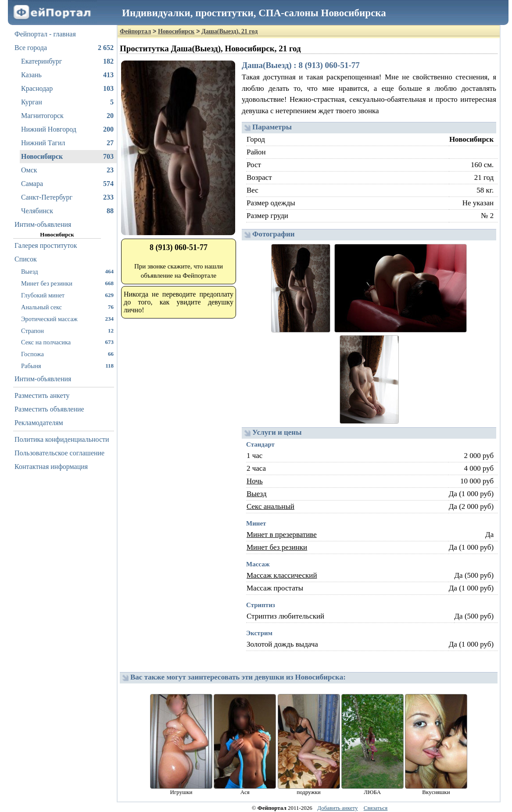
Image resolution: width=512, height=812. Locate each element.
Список (26, 259)
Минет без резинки (67, 283)
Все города (64, 48)
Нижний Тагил (67, 143)
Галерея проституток (46, 245)
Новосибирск (67, 157)
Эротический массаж (67, 319)
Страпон (67, 331)
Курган (67, 102)
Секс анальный (270, 506)
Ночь (255, 481)
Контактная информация (51, 467)
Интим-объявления (43, 224)
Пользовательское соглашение (59, 453)
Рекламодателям (39, 423)
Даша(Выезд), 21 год (229, 31)
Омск (67, 170)
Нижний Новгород (67, 129)
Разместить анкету (42, 395)
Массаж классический (282, 575)
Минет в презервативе (282, 535)
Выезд (67, 271)
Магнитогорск (67, 116)
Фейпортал (135, 31)
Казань (67, 75)
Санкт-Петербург (67, 197)
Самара (67, 184)
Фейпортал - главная (45, 34)
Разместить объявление (49, 409)
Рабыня (67, 366)
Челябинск (67, 211)
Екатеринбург (67, 61)
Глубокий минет (67, 295)
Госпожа (67, 354)
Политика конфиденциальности (62, 439)
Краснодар (67, 89)
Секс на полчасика (67, 342)
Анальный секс (67, 307)
